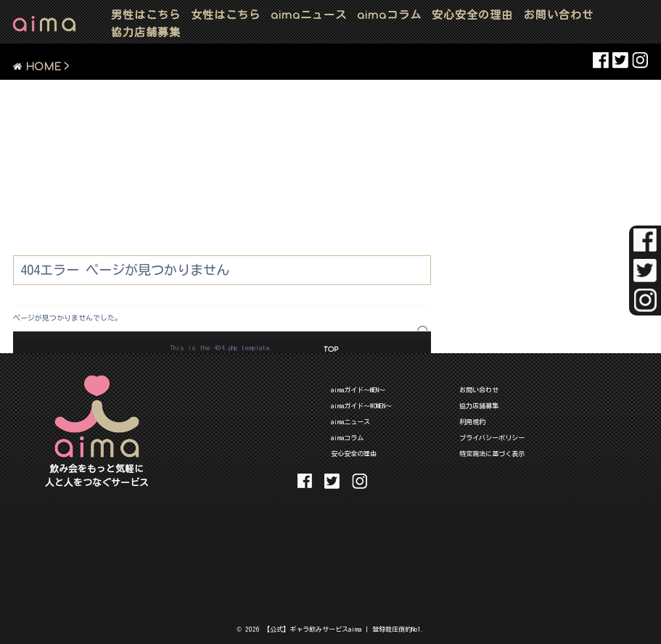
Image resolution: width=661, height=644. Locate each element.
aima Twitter (620, 60)
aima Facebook (601, 60)
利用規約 (472, 422)
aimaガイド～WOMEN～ (361, 406)
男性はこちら (146, 15)
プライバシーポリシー (492, 438)
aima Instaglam (640, 60)
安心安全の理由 (472, 15)
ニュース (309, 15)
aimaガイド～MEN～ (358, 390)
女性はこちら (226, 15)
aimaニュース (350, 422)
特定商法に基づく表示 (492, 454)
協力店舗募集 (146, 32)
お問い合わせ (559, 15)
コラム (389, 15)
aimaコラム (347, 438)
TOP (331, 350)
